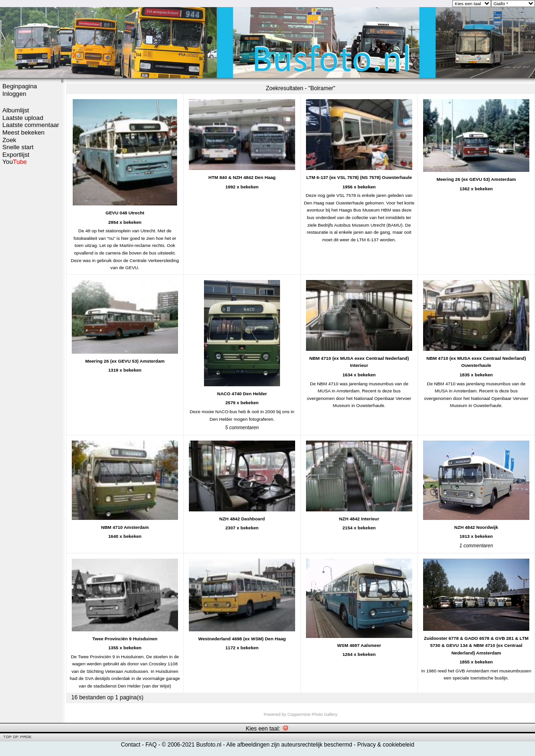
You (15, 162)
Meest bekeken (23, 132)
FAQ (151, 745)
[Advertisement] (31, 202)
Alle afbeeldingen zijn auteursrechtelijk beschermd (289, 745)
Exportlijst (16, 155)
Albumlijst (16, 110)
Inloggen (14, 94)
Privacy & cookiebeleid (386, 745)
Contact (131, 745)
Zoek (9, 140)
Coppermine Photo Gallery (312, 714)
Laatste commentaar (31, 125)
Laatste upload (23, 118)
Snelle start (18, 147)
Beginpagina (20, 86)
